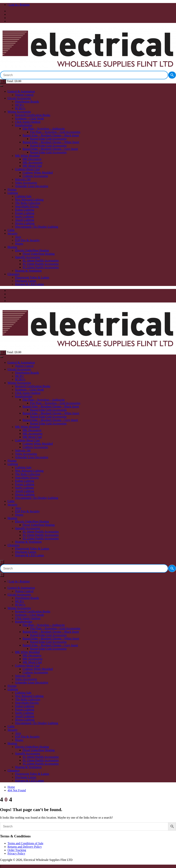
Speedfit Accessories (28, 257)
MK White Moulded (27, 156)
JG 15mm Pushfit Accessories (41, 264)
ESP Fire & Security (27, 240)
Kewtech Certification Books (33, 115)
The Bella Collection (28, 203)
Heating (12, 247)
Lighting (13, 193)
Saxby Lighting (24, 217)
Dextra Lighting (25, 223)
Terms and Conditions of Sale (25, 843)
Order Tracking (17, 850)
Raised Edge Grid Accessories (48, 139)
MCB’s (19, 105)
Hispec (19, 244)
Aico (18, 237)
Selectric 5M (23, 179)
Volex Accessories (26, 183)
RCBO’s (20, 108)
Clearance (14, 274)
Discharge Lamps (26, 281)
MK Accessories (33, 162)
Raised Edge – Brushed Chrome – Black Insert (51, 135)
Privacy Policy (16, 853)
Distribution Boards (27, 102)
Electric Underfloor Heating (32, 250)
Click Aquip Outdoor (28, 122)
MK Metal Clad (32, 166)
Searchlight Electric (27, 206)
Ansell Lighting (25, 220)
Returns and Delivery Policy (25, 847)
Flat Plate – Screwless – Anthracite (44, 129)
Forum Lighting (25, 213)
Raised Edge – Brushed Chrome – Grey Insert (50, 149)
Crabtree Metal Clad (27, 169)
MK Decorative (32, 159)
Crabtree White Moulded (38, 173)
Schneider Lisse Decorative (32, 186)
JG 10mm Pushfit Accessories (41, 260)
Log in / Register (19, 5)
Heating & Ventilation (28, 271)
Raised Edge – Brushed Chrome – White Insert (51, 142)
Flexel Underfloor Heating (39, 254)
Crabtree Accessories (35, 176)
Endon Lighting (25, 210)
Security (13, 233)
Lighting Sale (23, 196)
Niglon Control (24, 95)
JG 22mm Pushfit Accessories (41, 267)
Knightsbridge (24, 125)
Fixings (12, 189)
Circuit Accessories (19, 98)
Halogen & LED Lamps (29, 284)
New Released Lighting (29, 200)
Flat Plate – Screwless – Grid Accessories (55, 132)
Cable (11, 230)
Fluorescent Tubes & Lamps (32, 277)
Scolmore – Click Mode (29, 118)
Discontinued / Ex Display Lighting (37, 227)
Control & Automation (21, 91)
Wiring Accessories (19, 112)
